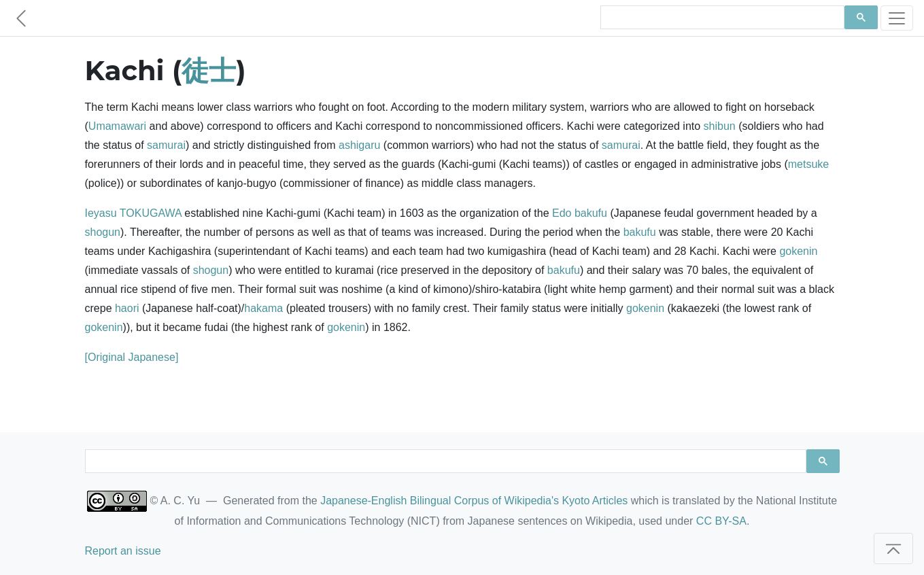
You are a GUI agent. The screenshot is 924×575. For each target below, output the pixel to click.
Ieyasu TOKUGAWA (133, 213)
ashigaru (359, 145)
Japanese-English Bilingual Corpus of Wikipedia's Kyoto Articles (474, 501)
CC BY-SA (721, 521)
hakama (263, 308)
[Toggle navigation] (897, 18)
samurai (166, 145)
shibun (720, 126)
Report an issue (123, 551)
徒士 (209, 70)
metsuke (808, 164)
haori (127, 308)
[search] (721, 18)
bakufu (640, 232)
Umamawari (117, 126)
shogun (103, 232)
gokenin (798, 251)
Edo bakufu (580, 213)
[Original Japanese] (132, 357)
